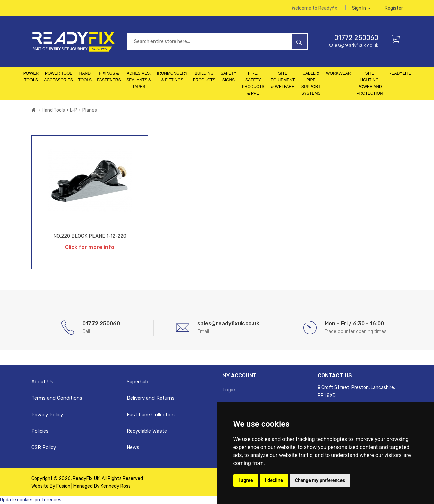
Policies (40, 431)
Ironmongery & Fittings (172, 77)
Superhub (138, 382)
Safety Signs (228, 77)
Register (394, 8)
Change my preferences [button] (320, 480)
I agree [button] (246, 480)
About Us (42, 382)
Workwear (338, 73)
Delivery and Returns (151, 398)
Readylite (400, 73)
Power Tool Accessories (58, 77)
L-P (74, 110)
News (133, 447)
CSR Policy (44, 447)
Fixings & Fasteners (109, 77)
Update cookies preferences (31, 500)
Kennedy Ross (116, 486)
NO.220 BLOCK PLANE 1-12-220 (90, 236)
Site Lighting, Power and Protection (370, 83)
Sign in (361, 8)
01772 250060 (356, 38)
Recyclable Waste (147, 431)
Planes (90, 110)
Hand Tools (85, 77)
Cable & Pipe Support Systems (311, 83)
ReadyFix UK (86, 478)
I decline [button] (274, 480)
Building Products (204, 77)
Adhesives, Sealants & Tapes (139, 80)
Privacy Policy (47, 415)
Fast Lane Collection (151, 415)
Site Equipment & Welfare (283, 80)
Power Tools (31, 77)
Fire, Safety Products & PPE (253, 83)
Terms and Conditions (57, 398)
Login (229, 390)
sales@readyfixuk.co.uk (353, 45)
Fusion (63, 486)
